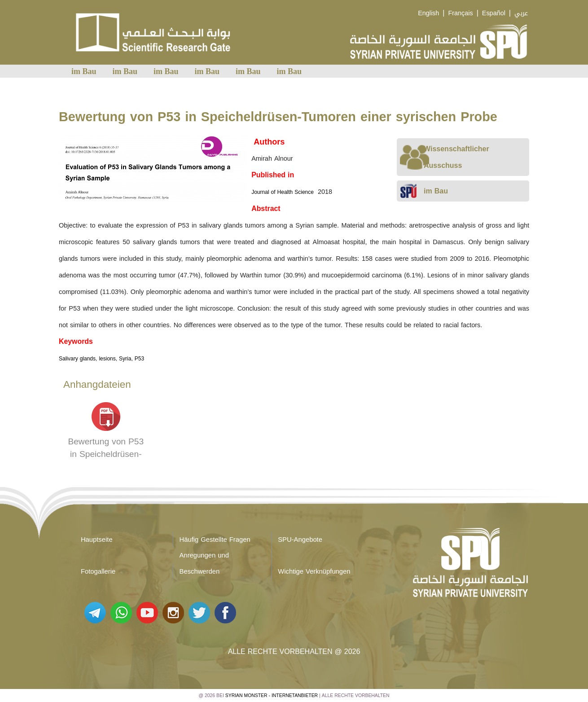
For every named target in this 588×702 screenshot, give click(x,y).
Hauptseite (97, 540)
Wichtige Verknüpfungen (314, 571)
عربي (521, 13)
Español (494, 13)
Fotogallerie (98, 571)
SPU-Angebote (300, 540)
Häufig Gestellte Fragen (215, 540)
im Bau (84, 71)
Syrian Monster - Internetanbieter (272, 695)
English (428, 13)
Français (460, 13)
